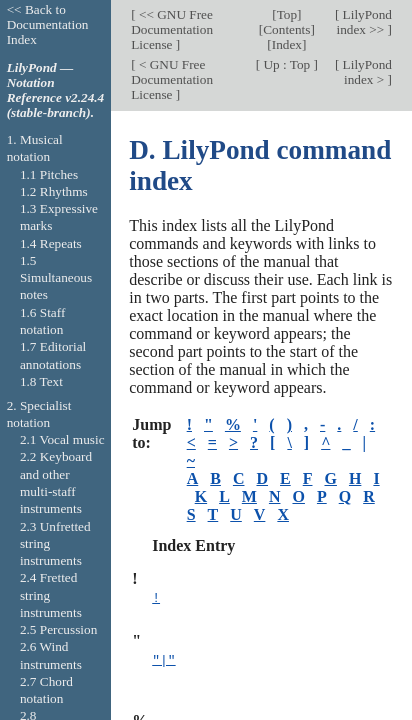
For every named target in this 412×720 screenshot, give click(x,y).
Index (287, 44)
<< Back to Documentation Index (48, 24)
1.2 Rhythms (54, 191)
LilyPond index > (365, 72)
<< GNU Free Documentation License (172, 29)
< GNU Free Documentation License (172, 79)
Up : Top (286, 64)
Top (287, 14)
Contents (286, 29)
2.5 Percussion (58, 629)
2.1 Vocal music (62, 439)
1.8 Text (41, 381)
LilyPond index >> (365, 22)
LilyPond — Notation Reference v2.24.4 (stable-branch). (56, 90)
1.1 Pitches (49, 174)
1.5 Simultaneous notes (56, 278)
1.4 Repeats (51, 243)
